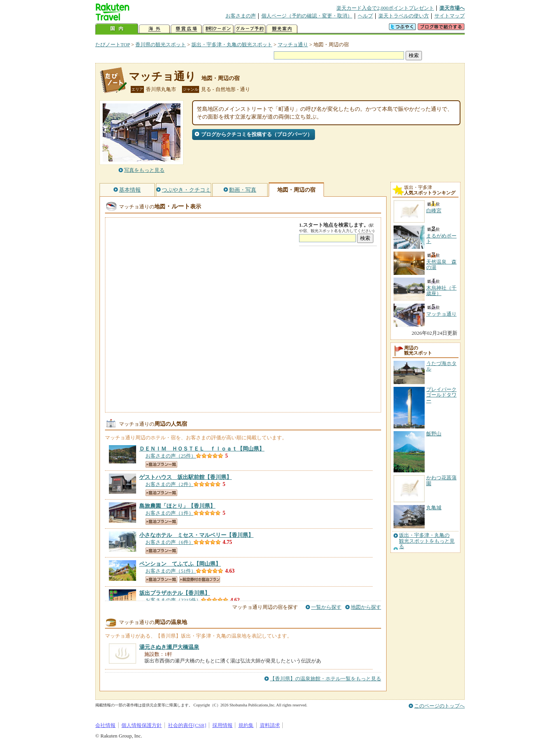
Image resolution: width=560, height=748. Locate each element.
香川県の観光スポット (161, 45)
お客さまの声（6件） (170, 542)
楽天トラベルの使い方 (404, 16)
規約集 (246, 725)
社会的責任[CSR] (187, 725)
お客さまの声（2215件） (173, 600)
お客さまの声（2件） (170, 484)
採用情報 (222, 725)
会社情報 (105, 725)
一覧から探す (326, 607)
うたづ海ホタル (441, 366)
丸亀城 (434, 508)
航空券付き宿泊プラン (200, 579)
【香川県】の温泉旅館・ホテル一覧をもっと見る (325, 679)
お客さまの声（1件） (170, 513)
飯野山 (434, 434)
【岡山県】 (202, 449)
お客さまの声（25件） (171, 456)
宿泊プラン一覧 (161, 464)
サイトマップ (450, 16)
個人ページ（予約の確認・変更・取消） (307, 16)
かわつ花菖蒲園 (441, 480)
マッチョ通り (293, 45)
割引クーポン (218, 29)
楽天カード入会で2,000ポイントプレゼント (385, 8)
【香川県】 (185, 477)
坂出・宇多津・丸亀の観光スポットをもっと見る (427, 541)
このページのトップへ (439, 706)
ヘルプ (365, 16)
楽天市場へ (452, 8)
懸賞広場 (186, 29)
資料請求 (270, 725)
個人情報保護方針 (142, 725)
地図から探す (366, 607)
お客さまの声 (241, 16)
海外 (154, 29)
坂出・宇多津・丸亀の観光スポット (232, 45)
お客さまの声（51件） (171, 571)
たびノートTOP (113, 45)
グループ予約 (250, 29)
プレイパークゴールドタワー (441, 395)
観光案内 (282, 29)
